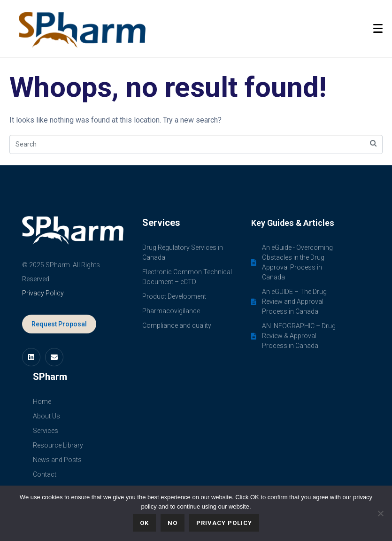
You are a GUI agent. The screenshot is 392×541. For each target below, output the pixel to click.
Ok (144, 523)
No (173, 523)
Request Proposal (59, 324)
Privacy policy (224, 523)
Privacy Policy (43, 293)
